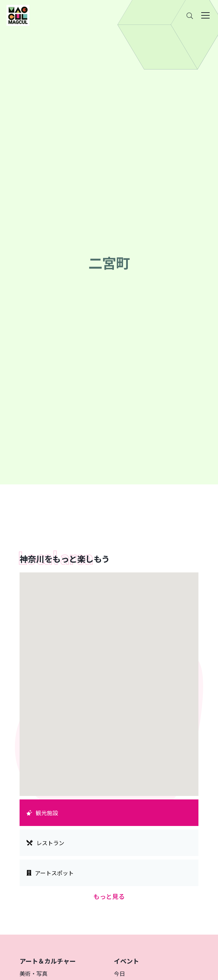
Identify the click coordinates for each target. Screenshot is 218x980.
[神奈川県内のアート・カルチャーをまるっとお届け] (18, 15)
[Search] (190, 16)
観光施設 (42, 813)
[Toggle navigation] (205, 15)
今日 (119, 973)
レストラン (45, 843)
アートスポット (50, 873)
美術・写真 (34, 973)
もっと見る (109, 896)
